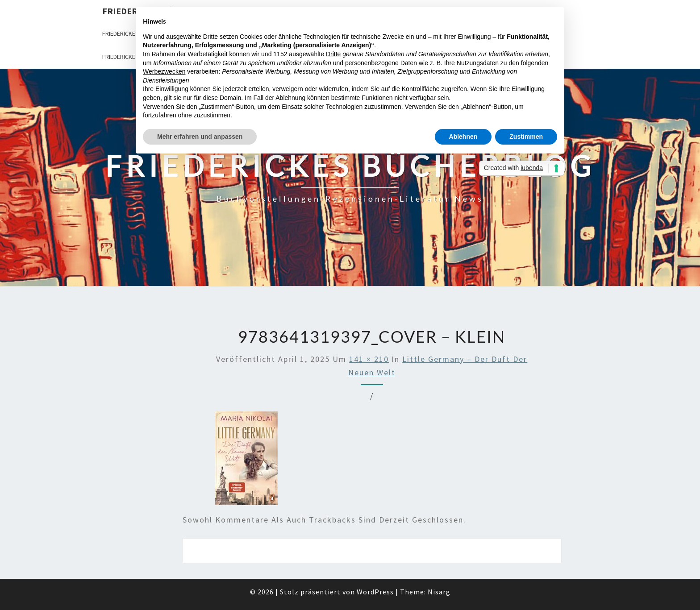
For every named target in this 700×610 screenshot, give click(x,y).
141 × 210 (369, 359)
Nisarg (439, 592)
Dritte (333, 54)
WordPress (375, 592)
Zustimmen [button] (526, 137)
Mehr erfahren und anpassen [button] (200, 137)
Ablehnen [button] (463, 137)
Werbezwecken (164, 71)
